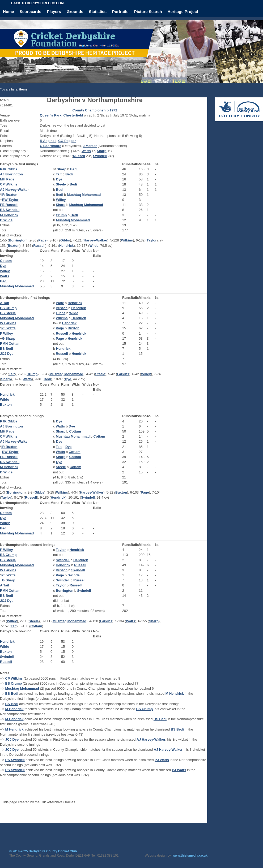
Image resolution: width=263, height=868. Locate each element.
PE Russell (9, 205)
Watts (86, 151)
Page (42, 240)
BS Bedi (7, 349)
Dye (59, 179)
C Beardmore (50, 146)
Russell (79, 156)
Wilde (94, 246)
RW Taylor (10, 200)
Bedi (74, 169)
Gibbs (65, 240)
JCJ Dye (7, 354)
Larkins (123, 374)
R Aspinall (48, 141)
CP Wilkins (9, 184)
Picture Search (148, 12)
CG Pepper (67, 141)
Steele (61, 184)
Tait (59, 174)
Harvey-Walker (95, 240)
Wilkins (127, 240)
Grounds (75, 12)
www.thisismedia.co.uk (190, 856)
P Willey (7, 333)
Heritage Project (183, 12)
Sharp (101, 151)
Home (9, 12)
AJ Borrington (11, 174)
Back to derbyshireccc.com (37, 3)
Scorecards (31, 12)
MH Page (7, 179)
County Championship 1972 (95, 110)
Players (54, 12)
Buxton (14, 246)
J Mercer (90, 146)
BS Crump (8, 308)
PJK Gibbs (9, 169)
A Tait (5, 303)
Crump (61, 215)
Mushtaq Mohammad (84, 195)
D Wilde (6, 220)
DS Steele (8, 313)
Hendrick (67, 246)
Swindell (100, 156)
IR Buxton (9, 195)
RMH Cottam (10, 344)
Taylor (152, 240)
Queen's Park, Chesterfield (61, 115)
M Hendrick (9, 215)
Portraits (120, 12)
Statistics (98, 12)
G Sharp (9, 338)
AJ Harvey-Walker (14, 190)
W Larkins (8, 323)
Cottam (6, 261)
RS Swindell (10, 210)
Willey (61, 200)
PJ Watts (9, 328)
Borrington (18, 240)
